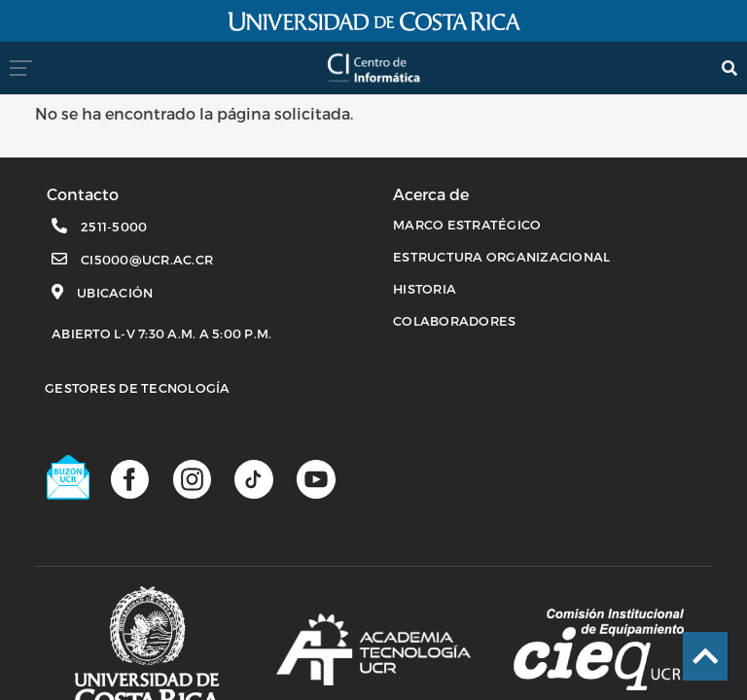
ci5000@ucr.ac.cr (147, 260)
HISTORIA (425, 289)
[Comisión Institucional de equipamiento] (599, 649)
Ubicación (115, 293)
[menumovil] (27, 67)
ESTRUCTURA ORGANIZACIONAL (501, 257)
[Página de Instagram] (192, 478)
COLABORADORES (454, 321)
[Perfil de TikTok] (253, 478)
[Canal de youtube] (316, 478)
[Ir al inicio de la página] (705, 656)
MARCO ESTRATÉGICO (467, 225)
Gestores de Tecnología (138, 388)
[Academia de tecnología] (373, 649)
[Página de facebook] (130, 478)
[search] (729, 68)
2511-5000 (114, 227)
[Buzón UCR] (69, 477)
